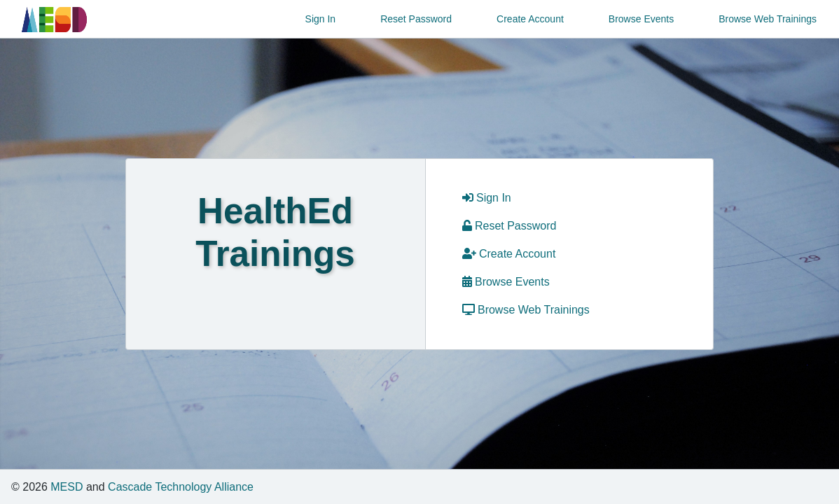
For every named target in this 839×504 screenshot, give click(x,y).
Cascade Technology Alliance (181, 487)
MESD (67, 487)
